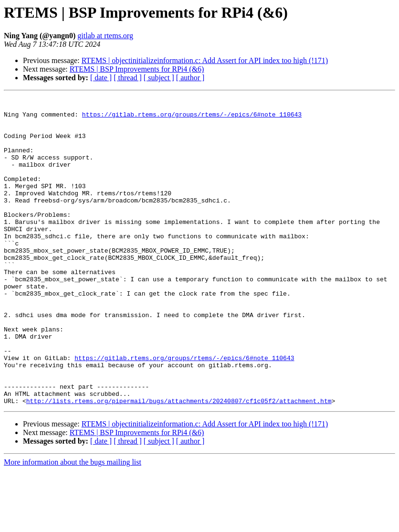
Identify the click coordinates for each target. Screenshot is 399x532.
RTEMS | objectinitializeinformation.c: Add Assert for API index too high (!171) (205, 60)
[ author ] (190, 78)
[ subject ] (159, 78)
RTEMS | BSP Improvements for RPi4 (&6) (137, 69)
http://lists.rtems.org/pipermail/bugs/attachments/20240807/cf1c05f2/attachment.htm (179, 462)
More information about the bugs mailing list (73, 524)
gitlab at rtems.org (105, 36)
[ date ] (101, 78)
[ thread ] (128, 78)
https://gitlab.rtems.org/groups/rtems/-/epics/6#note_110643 (192, 118)
